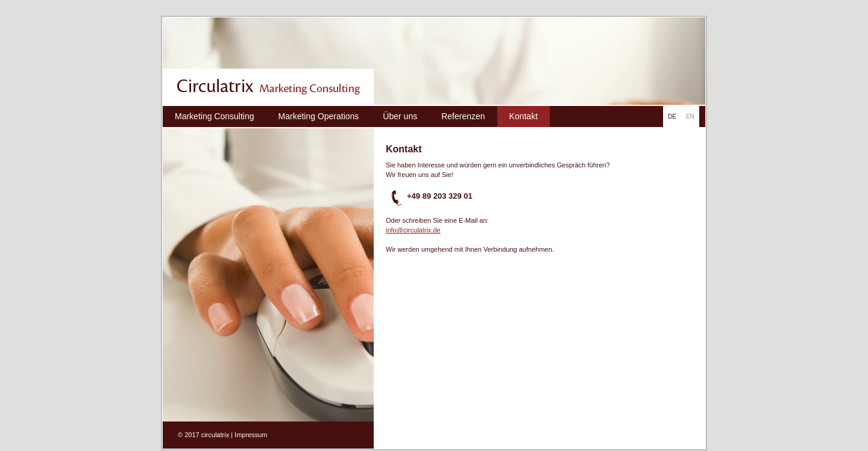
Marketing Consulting (215, 116)
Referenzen (463, 116)
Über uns (400, 116)
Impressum (251, 435)
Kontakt (524, 116)
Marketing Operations (319, 116)
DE (672, 117)
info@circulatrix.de (413, 230)
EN (690, 117)
